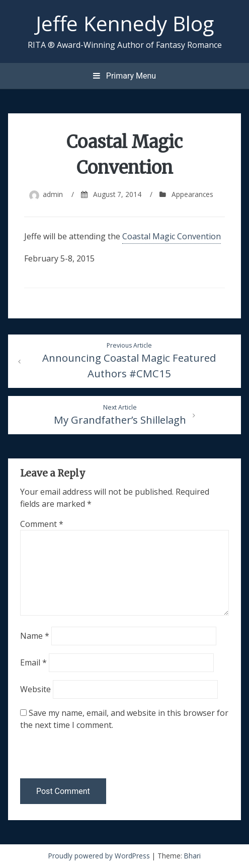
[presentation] (89, 757)
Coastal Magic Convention (172, 236)
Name (35, 636)
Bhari (192, 856)
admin (53, 194)
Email (33, 662)
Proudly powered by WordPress (100, 856)
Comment (42, 524)
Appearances (192, 194)
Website (35, 689)
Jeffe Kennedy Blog (125, 23)
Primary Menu (124, 76)
